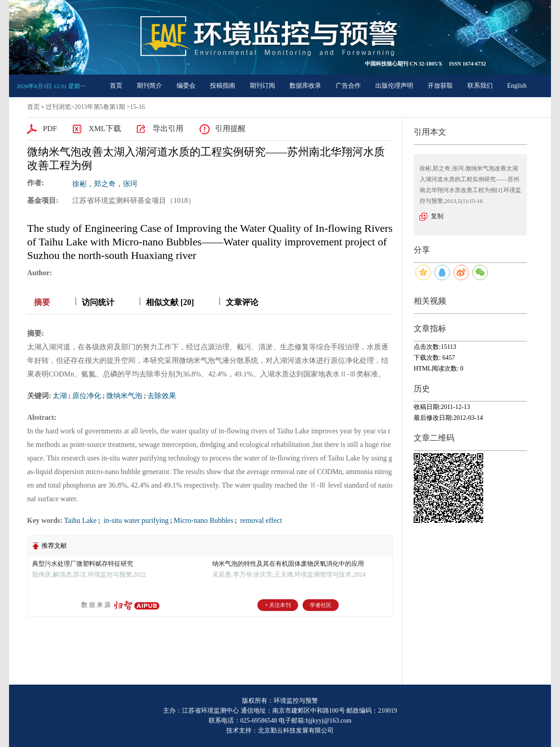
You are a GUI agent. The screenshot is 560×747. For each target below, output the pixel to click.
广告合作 (348, 86)
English (517, 86)
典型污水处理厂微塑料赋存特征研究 (83, 564)
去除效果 (162, 396)
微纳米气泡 (124, 396)
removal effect (260, 520)
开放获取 (440, 86)
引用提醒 (230, 129)
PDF (50, 129)
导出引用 (168, 129)
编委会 (186, 86)
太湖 (60, 396)
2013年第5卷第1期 (100, 107)
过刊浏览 (58, 107)
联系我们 (480, 86)
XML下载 (105, 129)
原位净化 (87, 396)
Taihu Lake (80, 520)
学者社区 (321, 605)
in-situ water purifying (135, 520)
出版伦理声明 (394, 86)
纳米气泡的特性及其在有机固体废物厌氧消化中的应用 (288, 564)
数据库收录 (305, 86)
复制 (437, 216)
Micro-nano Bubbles (203, 520)
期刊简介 (149, 86)
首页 (116, 86)
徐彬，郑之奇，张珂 (105, 184)
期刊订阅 (262, 86)
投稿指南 (223, 86)
